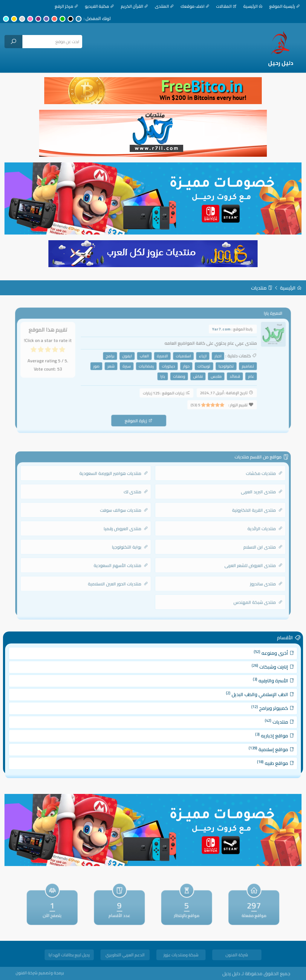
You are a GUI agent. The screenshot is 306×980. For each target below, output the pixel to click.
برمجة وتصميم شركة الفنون (52, 973)
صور (101, 367)
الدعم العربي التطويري (125, 956)
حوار (183, 367)
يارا (162, 377)
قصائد (228, 377)
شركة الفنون (237, 956)
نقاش (194, 377)
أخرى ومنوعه (254, 663)
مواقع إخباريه (255, 732)
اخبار (212, 358)
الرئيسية (253, 6)
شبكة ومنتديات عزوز (181, 956)
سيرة (129, 367)
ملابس (211, 377)
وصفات (177, 377)
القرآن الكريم (134, 6)
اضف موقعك (195, 6)
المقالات (226, 6)
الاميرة (162, 358)
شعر (115, 367)
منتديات (262, 288)
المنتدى (164, 6)
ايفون (129, 358)
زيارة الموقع (140, 417)
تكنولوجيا (220, 367)
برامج (114, 358)
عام (242, 377)
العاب (145, 358)
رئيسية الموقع (285, 6)
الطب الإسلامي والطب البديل (243, 697)
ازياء (198, 358)
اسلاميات (181, 358)
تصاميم (240, 367)
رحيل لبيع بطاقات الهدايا (69, 956)
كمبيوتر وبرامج (253, 709)
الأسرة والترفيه (254, 686)
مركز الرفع (66, 6)
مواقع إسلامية (253, 744)
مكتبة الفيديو (100, 6)
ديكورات (167, 367)
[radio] (70, 353)
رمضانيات (147, 367)
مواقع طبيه (256, 755)
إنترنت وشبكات (254, 674)
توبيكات (199, 367)
